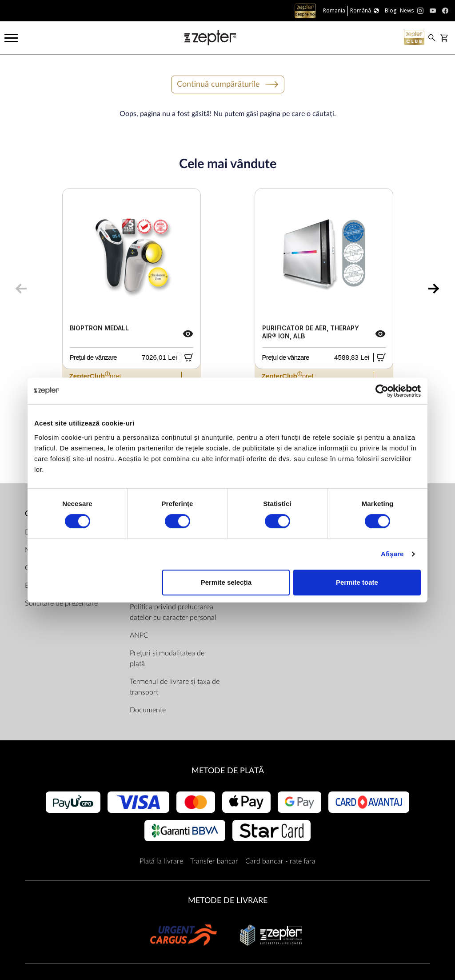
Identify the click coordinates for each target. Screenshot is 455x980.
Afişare (392, 554)
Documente (148, 710)
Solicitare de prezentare (61, 603)
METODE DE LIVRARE (228, 901)
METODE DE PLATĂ (228, 771)
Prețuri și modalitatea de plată (167, 659)
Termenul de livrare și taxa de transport (175, 687)
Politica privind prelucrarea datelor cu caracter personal (173, 612)
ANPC (139, 635)
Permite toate (357, 582)
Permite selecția (226, 582)
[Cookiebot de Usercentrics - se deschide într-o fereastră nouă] (382, 391)
